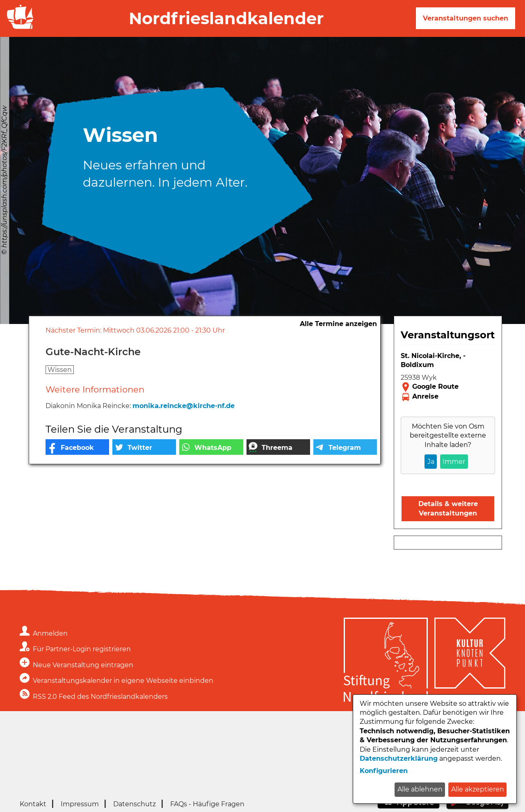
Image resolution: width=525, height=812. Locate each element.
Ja (431, 462)
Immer (454, 462)
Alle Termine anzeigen (338, 324)
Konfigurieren (384, 771)
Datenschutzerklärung (399, 758)
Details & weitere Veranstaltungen (448, 508)
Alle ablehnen (420, 789)
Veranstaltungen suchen (466, 18)
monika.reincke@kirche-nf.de (184, 406)
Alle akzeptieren (478, 789)
